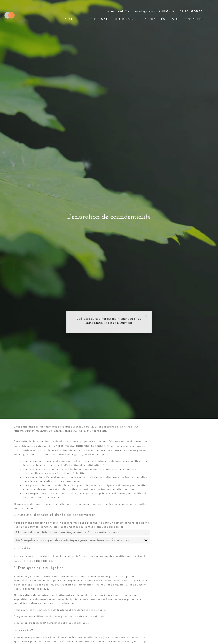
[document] (109, 322)
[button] (146, 316)
